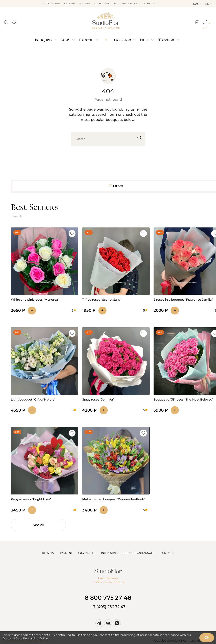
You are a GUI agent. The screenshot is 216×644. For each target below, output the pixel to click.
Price (145, 40)
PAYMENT (66, 553)
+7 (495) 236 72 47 (108, 607)
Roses (65, 40)
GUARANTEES (87, 553)
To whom (167, 40)
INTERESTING (109, 553)
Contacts (149, 4)
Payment (85, 4)
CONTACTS (167, 553)
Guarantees (102, 4)
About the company (126, 4)
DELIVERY (48, 553)
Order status (52, 4)
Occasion (123, 40)
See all (39, 525)
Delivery (70, 4)
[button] (6, 21)
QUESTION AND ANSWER (139, 553)
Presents (87, 40)
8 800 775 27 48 (108, 598)
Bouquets (43, 40)
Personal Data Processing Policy (25, 638)
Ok (207, 637)
